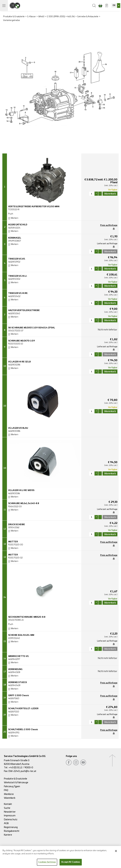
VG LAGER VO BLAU (18, 428)
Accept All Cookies (71, 864)
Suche (7, 808)
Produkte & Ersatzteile (14, 17)
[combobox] (116, 6)
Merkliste (9, 794)
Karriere (8, 835)
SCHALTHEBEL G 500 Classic (23, 730)
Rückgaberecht (12, 831)
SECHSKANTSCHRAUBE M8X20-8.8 (27, 617)
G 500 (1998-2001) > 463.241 (61, 17)
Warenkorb (10, 798)
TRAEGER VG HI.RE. (18, 293)
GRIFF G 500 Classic (19, 696)
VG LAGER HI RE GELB (19, 362)
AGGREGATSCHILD (18, 225)
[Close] (116, 853)
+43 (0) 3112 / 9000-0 (21, 768)
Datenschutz (11, 820)
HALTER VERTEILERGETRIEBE (24, 310)
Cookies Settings (47, 864)
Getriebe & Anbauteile (88, 17)
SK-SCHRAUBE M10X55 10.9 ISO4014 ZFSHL (32, 328)
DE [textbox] (114, 5)
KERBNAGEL (15, 238)
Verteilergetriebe (12, 20)
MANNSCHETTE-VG (18, 656)
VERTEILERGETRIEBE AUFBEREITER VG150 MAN (34, 207)
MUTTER (13, 542)
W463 (41, 17)
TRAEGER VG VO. (17, 259)
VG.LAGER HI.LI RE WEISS (21, 490)
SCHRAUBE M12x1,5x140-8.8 (24, 503)
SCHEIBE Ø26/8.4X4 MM (21, 635)
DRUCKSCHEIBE (17, 525)
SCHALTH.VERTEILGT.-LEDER (23, 709)
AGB (6, 823)
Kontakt (8, 804)
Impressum (10, 816)
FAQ (6, 790)
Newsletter (10, 812)
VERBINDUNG (15, 669)
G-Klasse (31, 17)
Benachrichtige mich (114, 229)
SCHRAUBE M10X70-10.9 (22, 341)
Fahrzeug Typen (12, 786)
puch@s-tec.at (28, 771)
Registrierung (11, 827)
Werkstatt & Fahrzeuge (16, 783)
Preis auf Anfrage (109, 225)
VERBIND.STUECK (18, 682)
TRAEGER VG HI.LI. (18, 276)
